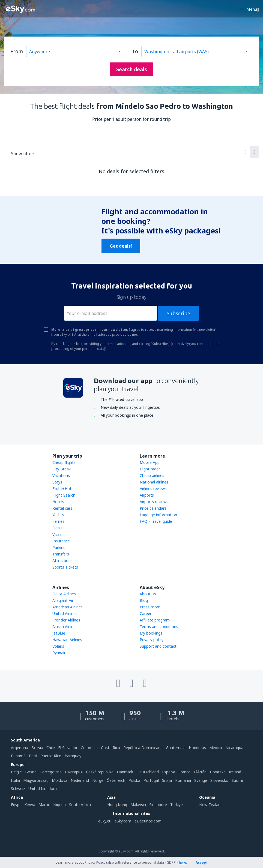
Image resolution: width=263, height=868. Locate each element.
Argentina (20, 748)
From (17, 51)
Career (146, 613)
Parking (59, 547)
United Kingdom (43, 789)
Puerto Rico (51, 756)
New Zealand (211, 805)
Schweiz (18, 789)
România (183, 780)
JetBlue (59, 633)
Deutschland (148, 772)
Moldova (60, 780)
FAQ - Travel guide (156, 521)
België (16, 772)
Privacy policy (152, 640)
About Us (148, 594)
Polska (134, 780)
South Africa (80, 805)
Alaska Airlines (65, 627)
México (216, 748)
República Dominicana (143, 748)
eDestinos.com (148, 821)
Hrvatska (218, 772)
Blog (144, 600)
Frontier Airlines (66, 620)
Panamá (18, 756)
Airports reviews (154, 502)
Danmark (125, 772)
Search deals (132, 69)
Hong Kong (117, 805)
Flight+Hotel (63, 489)
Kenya (30, 805)
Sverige (201, 780)
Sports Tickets (65, 567)
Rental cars (62, 508)
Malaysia (138, 805)
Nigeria (59, 805)
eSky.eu (105, 821)
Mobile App (150, 462)
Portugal (151, 780)
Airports (147, 495)
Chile (51, 748)
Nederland (80, 780)
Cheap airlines (152, 475)
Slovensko (219, 780)
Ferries (58, 521)
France (184, 772)
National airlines (154, 482)
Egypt (16, 805)
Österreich (116, 780)
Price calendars (153, 508)
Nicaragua (234, 748)
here (183, 862)
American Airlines (68, 607)
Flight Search (64, 495)
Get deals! (121, 246)
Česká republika (100, 772)
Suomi (237, 780)
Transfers (61, 554)
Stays (57, 482)
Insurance (61, 541)
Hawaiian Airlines (67, 640)
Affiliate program (155, 620)
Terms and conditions (159, 627)
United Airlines (65, 613)
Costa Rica (110, 748)
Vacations (61, 475)
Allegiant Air (63, 600)
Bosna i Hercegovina (43, 772)
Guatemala (176, 748)
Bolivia (37, 748)
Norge (98, 780)
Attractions (62, 561)
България (74, 772)
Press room (150, 607)
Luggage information (158, 515)
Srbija (167, 780)
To (135, 51)
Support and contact (158, 646)
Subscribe (178, 313)
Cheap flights (64, 462)
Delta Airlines (64, 594)
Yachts (58, 515)
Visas (57, 534)
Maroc (44, 805)
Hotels (58, 502)
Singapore (158, 805)
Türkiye (177, 805)
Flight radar (150, 469)
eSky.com (123, 821)
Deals (57, 528)
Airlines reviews (153, 489)
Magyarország (36, 780)
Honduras (197, 748)
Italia (15, 780)
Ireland (235, 772)
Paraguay (73, 756)
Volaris (58, 646)
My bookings (151, 633)
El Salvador (68, 748)
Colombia (89, 748)
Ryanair (59, 653)
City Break (62, 469)
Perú (33, 756)
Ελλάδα (200, 772)
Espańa (169, 772)
